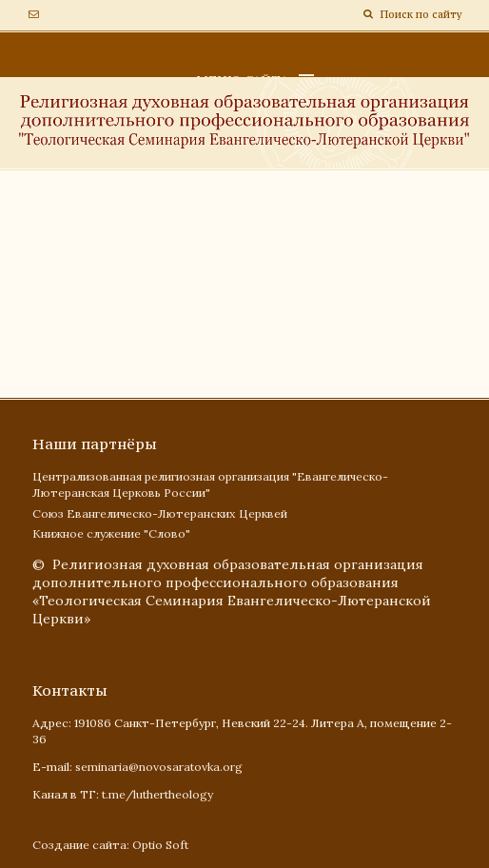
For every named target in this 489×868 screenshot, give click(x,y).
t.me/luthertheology (157, 794)
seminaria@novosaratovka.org (159, 767)
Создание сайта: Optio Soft (110, 845)
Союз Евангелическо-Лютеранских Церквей (160, 513)
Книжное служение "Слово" (111, 533)
